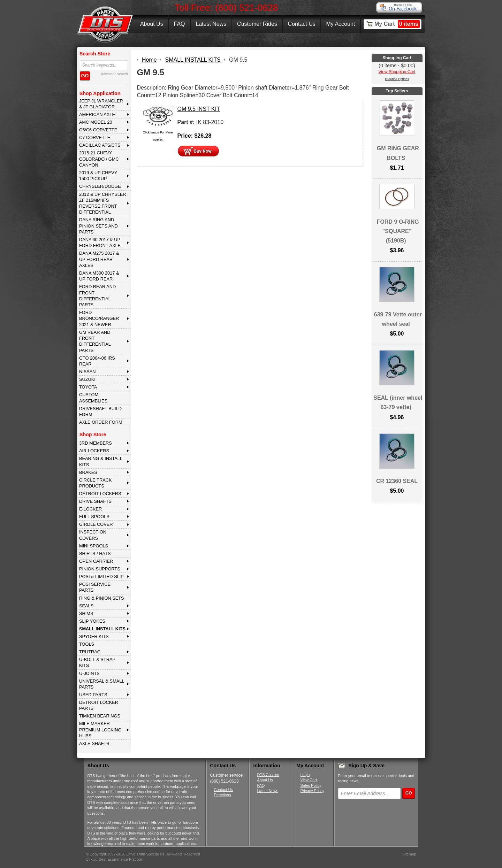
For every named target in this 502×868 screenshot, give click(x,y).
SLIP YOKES (92, 621)
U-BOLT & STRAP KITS (97, 662)
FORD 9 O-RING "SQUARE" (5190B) (398, 231)
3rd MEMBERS (96, 443)
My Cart (397, 24)
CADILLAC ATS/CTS (100, 145)
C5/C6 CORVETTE (98, 130)
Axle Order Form (101, 422)
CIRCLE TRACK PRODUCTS (96, 483)
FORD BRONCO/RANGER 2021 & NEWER (99, 318)
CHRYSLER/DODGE (100, 186)
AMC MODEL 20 (96, 122)
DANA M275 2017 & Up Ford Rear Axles (99, 259)
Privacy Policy (312, 791)
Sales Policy (311, 785)
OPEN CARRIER (96, 561)
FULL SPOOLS (94, 517)
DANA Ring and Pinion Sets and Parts (98, 226)
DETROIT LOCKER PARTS (99, 705)
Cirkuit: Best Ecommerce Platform (115, 859)
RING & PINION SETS (102, 598)
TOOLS (87, 644)
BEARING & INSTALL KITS (101, 461)
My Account (341, 24)
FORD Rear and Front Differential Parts (97, 296)
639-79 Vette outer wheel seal (398, 319)
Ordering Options (397, 79)
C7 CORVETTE (95, 137)
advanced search (114, 74)
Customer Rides (257, 24)
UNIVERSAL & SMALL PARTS (102, 684)
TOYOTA (88, 387)
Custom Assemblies (93, 398)
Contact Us (302, 24)
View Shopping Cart (397, 72)
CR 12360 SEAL (397, 481)
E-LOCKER (90, 509)
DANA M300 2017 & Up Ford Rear (99, 276)
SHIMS (86, 613)
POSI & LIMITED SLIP (101, 577)
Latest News (211, 24)
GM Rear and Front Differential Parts (95, 341)
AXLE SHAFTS (94, 743)
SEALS (86, 606)
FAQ (179, 24)
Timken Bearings (100, 716)
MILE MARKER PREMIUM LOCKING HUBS (100, 730)
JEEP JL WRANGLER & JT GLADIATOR (101, 104)
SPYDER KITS (94, 636)
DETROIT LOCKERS (100, 494)
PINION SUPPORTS (100, 569)
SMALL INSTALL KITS (102, 629)
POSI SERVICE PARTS (95, 587)
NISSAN (88, 372)
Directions (223, 795)
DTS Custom (268, 775)
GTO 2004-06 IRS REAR (97, 361)
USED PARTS (93, 695)
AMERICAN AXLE (97, 114)
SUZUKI (87, 379)
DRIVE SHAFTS (95, 501)
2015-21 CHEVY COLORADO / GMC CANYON (99, 159)
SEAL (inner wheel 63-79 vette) (398, 402)
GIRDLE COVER (96, 524)
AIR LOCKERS (94, 451)
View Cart (309, 780)
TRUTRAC (90, 652)
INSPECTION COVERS (93, 535)
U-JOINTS (89, 673)
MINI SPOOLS (94, 546)
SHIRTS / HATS (95, 554)
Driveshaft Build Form (100, 412)
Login (305, 775)
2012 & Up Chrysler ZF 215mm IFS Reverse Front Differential (103, 203)
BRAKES (88, 472)
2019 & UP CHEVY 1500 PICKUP (98, 176)
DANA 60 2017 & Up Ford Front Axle (100, 243)
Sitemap (409, 854)
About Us (152, 24)
